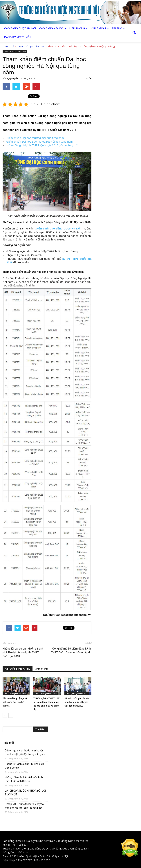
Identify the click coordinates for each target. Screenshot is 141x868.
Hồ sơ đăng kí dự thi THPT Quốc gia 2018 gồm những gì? (42, 145)
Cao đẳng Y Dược (53, 28)
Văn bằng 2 (100, 28)
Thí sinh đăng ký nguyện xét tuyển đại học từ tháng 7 (15, 702)
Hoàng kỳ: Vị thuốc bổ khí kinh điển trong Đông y (24, 766)
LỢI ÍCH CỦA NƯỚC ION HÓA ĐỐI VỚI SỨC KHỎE (25, 793)
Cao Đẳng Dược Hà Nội (20, 28)
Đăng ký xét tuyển (17, 37)
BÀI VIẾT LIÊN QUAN (18, 669)
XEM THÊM (41, 669)
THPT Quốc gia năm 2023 (15, 52)
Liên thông (79, 28)
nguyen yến (12, 78)
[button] (134, 33)
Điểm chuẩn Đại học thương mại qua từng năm (35, 138)
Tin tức (118, 28)
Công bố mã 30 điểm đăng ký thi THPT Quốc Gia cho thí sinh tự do (71, 651)
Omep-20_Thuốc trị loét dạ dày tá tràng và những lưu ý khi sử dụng (24, 806)
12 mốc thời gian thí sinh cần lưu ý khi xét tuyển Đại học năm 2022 (77, 702)
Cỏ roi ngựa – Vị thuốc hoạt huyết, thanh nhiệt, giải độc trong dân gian (25, 752)
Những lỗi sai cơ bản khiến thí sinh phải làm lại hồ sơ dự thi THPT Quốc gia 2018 (23, 652)
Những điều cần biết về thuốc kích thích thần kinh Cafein (24, 779)
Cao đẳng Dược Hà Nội (16, 841)
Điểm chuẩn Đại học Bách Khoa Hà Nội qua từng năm (40, 142)
